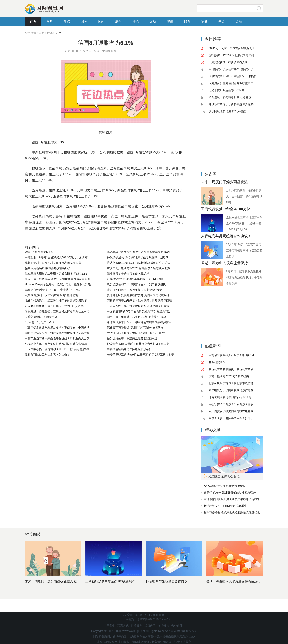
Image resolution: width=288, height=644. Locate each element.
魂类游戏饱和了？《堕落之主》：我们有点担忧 (136, 284)
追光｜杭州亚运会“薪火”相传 (226, 90)
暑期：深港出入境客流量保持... (226, 263)
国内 (101, 21)
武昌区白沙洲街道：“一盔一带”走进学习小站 (52, 290)
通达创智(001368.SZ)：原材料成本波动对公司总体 (139, 263)
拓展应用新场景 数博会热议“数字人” (47, 268)
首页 (33, 21)
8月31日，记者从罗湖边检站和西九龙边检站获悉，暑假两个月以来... (244, 277)
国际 (84, 21)
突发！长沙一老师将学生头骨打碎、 (231, 418)
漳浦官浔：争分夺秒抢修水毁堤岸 (128, 274)
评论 (136, 21)
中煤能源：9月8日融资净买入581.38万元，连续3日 (57, 257)
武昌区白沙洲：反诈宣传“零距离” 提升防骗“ (52, 295)
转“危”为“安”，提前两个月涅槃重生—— (228, 506)
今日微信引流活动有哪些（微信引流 (231, 69)
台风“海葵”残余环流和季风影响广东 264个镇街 (136, 279)
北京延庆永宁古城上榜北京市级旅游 (231, 383)
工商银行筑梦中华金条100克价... (227, 209)
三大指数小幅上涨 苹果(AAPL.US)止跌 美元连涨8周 (57, 349)
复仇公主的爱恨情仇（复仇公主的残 (231, 369)
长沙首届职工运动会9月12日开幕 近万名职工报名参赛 (140, 355)
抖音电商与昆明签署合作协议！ (226, 236)
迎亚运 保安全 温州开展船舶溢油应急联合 (230, 493)
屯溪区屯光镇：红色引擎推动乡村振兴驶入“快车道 (56, 344)
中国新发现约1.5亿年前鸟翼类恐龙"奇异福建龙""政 (138, 311)
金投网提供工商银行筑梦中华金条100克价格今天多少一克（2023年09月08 (244, 223)
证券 (204, 21)
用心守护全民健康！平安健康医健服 (231, 404)
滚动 (153, 21)
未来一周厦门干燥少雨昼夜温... (226, 182)
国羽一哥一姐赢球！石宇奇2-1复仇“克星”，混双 (137, 317)
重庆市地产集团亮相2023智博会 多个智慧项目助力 (138, 268)
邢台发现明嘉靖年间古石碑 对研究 (230, 397)
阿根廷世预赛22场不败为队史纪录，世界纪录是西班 (139, 301)
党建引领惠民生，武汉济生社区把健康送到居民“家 (56, 301)
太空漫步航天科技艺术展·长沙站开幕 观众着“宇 (136, 333)
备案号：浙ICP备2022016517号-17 (148, 619)
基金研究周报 (217, 362)
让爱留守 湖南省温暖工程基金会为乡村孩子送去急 (138, 344)
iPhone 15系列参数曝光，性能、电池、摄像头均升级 (58, 284)
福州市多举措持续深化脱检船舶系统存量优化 (232, 512)
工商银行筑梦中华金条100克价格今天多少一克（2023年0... (127, 581)
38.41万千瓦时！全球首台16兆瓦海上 (232, 48)
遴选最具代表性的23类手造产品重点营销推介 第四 (138, 252)
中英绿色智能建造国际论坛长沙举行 (129, 349)
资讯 (170, 21)
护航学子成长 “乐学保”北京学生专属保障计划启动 (138, 257)
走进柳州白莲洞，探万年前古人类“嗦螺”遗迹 (134, 290)
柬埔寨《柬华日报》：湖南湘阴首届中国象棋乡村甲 (139, 322)
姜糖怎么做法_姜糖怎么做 (41, 317)
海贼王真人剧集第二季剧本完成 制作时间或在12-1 (56, 274)
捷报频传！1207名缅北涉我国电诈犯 (231, 55)
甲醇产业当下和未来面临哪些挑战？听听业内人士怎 (57, 338)
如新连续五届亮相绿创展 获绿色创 (230, 97)
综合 (118, 21)
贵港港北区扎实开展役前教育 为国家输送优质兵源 (138, 295)
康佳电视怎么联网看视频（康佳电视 (231, 390)
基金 (222, 21)
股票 (187, 21)
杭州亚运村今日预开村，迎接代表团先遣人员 (53, 263)
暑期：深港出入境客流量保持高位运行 (233, 581)
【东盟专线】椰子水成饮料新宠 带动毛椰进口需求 (138, 306)
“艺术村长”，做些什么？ (40, 322)
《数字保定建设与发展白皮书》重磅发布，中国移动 (57, 328)
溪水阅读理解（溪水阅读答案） (228, 111)
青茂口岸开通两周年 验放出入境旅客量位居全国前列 (58, 279)
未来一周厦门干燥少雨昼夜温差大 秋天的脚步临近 (61, 581)
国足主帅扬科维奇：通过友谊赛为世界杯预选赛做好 (57, 333)
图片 (50, 21)
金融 (239, 21)
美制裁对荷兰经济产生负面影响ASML (232, 355)
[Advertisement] (226, 140)
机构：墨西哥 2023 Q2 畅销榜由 (229, 376)
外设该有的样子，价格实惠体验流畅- (231, 104)
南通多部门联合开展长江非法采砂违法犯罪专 (232, 499)
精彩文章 (213, 430)
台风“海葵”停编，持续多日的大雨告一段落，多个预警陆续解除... (244, 196)
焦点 (67, 21)
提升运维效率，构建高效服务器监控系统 (132, 338)
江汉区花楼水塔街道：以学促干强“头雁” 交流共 (54, 306)
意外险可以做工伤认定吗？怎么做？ (47, 355)
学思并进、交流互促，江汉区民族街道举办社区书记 (57, 311)
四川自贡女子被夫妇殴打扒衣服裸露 (231, 411)
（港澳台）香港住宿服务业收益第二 (231, 83)
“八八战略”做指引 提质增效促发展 (225, 486)
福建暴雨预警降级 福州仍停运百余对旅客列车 (135, 328)
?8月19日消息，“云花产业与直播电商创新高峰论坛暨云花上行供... (244, 250)
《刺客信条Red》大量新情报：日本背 (232, 76)
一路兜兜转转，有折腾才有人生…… (231, 62)
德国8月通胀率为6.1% (39, 252)
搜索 (259, 8)
